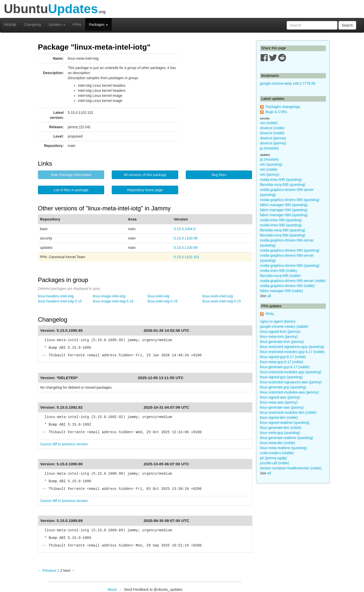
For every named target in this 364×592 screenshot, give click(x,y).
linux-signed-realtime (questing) (285, 423)
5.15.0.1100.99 (186, 238)
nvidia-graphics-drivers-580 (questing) (290, 266)
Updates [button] (57, 25)
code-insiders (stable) (277, 453)
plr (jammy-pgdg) (274, 458)
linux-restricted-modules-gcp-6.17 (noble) (292, 352)
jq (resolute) (269, 148)
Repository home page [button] (145, 190)
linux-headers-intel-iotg (56, 296)
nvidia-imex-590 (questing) (281, 220)
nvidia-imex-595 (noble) (279, 271)
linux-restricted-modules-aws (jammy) (290, 392)
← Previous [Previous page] (47, 571)
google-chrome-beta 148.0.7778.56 (288, 83)
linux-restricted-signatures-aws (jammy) (291, 382)
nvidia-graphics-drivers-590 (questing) (290, 250)
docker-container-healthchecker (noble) (291, 468)
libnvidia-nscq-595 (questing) (283, 185)
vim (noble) (269, 123)
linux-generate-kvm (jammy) (282, 342)
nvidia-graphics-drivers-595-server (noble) (293, 281)
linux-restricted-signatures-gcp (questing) (292, 347)
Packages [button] (98, 25)
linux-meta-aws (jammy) (279, 402)
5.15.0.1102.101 (187, 257)
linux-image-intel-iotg (109, 296)
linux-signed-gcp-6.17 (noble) (283, 357)
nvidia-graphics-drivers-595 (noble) (287, 286)
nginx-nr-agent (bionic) (278, 321)
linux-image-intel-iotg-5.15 (113, 301)
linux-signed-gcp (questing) (281, 377)
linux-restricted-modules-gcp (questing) (291, 372)
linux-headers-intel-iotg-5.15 (60, 301)
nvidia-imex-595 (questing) (281, 180)
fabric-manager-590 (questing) (284, 210)
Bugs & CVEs (276, 112)
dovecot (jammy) (273, 138)
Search (347, 25)
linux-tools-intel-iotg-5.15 (222, 301)
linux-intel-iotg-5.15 (163, 301)
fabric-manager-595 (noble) (282, 291)
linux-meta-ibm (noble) (278, 443)
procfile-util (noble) (275, 463)
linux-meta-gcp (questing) (280, 433)
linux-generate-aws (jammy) (282, 407)
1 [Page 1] (58, 571)
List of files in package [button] (71, 190)
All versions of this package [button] (145, 175)
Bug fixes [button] (219, 175)
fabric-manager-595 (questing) (284, 205)
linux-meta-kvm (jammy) (279, 337)
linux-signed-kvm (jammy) (280, 332)
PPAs (77, 25)
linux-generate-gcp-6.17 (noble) (285, 367)
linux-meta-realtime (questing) (283, 448)
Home (10, 25)
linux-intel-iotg (158, 296)
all (269, 296)
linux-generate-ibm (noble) (281, 428)
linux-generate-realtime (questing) (287, 438)
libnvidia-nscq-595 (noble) (280, 276)
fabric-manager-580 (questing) (284, 215)
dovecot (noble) (272, 128)
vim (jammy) (270, 174)
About (112, 589)
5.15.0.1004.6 (185, 229)
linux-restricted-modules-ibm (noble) (288, 412)
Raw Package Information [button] (71, 175)
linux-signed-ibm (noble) (279, 418)
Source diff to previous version (64, 444)
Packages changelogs (283, 107)
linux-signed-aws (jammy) (280, 397)
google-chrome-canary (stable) (284, 326)
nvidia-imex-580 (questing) (281, 225)
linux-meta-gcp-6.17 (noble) (282, 362)
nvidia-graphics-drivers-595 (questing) (290, 200)
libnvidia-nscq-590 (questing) (283, 230)
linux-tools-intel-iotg (218, 296)
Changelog (32, 25)
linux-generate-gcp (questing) (283, 387)
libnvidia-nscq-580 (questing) (283, 235)
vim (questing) (271, 164)
